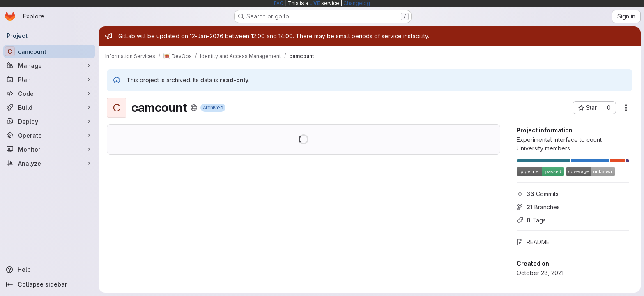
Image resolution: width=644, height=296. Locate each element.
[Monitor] (49, 149)
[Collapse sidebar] (49, 284)
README (533, 242)
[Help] (49, 270)
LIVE (315, 3)
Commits (538, 194)
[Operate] (49, 135)
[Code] (49, 93)
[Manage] (49, 65)
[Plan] (49, 79)
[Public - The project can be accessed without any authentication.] (194, 108)
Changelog (357, 3)
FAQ (279, 3)
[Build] (49, 107)
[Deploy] (49, 121)
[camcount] (49, 51)
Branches (538, 207)
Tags (531, 220)
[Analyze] (49, 163)
